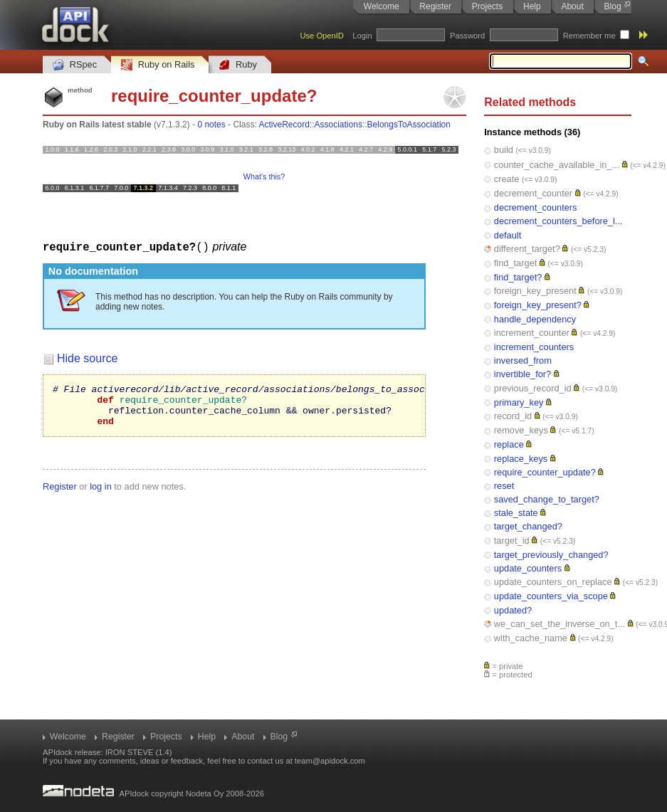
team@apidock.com (330, 761)
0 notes (211, 125)
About (572, 6)
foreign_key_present (535, 291)
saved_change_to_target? (547, 499)
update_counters (528, 568)
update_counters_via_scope (551, 596)
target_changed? (528, 526)
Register (435, 6)
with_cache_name (531, 638)
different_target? (527, 249)
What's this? (264, 176)
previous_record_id (533, 388)
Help (532, 6)
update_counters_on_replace (553, 582)
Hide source (87, 358)
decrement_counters (536, 207)
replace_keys (521, 459)
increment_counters (534, 347)
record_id (513, 416)
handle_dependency (535, 319)
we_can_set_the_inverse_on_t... (560, 624)
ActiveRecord (284, 125)
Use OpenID (322, 36)
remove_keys (521, 430)
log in (101, 494)
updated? (513, 610)
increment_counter (532, 333)
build (504, 150)
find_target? (518, 277)
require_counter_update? (545, 472)
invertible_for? (522, 374)
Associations (338, 125)
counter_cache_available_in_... (557, 165)
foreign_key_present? (538, 305)
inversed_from (523, 360)
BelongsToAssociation (409, 125)
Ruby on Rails (158, 65)
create (507, 179)
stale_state (516, 513)
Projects (487, 6)
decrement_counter (533, 193)
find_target (515, 263)
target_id (512, 541)
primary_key (519, 402)
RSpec (75, 65)
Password (467, 36)
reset (504, 486)
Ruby (238, 65)
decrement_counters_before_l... (558, 221)
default (508, 235)
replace (509, 444)
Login (362, 36)
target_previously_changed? (551, 555)
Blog (613, 6)
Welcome (382, 6)
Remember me (589, 36)
